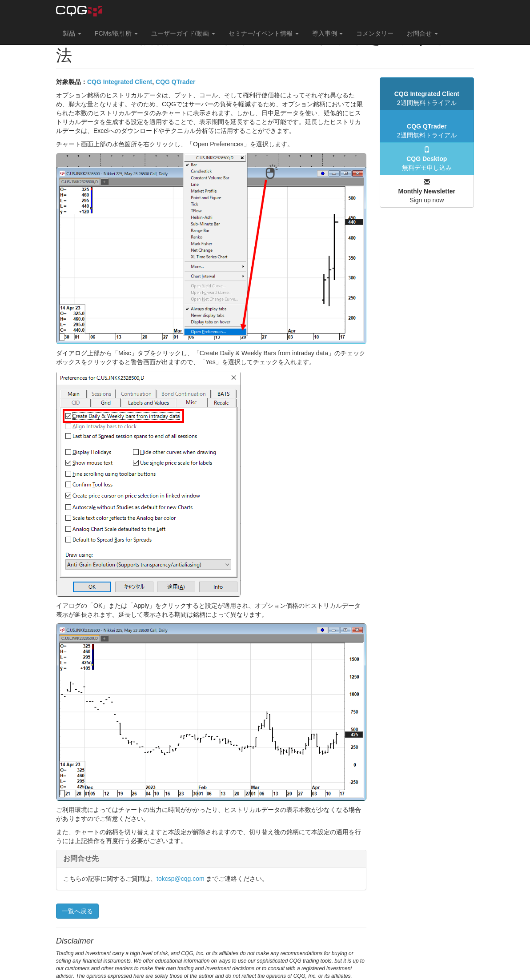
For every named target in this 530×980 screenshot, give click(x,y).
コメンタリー (375, 33)
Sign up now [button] (427, 191)
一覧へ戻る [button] (77, 911)
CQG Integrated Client (120, 82)
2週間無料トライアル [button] (427, 98)
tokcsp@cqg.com (181, 879)
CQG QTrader (175, 82)
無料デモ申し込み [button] (427, 159)
